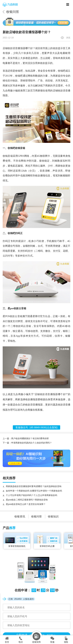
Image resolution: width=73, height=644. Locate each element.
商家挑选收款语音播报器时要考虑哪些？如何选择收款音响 (34, 486)
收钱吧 (19, 71)
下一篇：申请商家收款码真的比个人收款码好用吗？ (27, 443)
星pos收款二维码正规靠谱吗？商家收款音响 (27, 500)
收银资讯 (20, 516)
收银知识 (53, 516)
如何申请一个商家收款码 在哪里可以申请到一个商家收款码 (34, 491)
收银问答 (13, 12)
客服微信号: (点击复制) (37, 427)
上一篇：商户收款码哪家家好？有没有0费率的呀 (26, 438)
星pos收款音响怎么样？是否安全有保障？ (26, 504)
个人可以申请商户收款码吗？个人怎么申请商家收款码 (32, 495)
